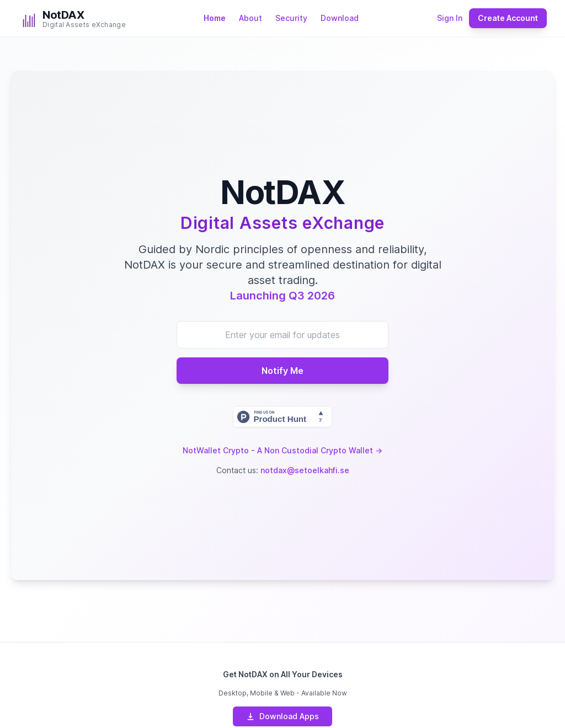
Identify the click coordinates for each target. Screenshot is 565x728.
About (250, 18)
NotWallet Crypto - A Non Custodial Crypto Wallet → (282, 450)
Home (215, 18)
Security (291, 18)
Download (340, 18)
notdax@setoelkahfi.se (305, 470)
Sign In (450, 18)
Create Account (508, 18)
